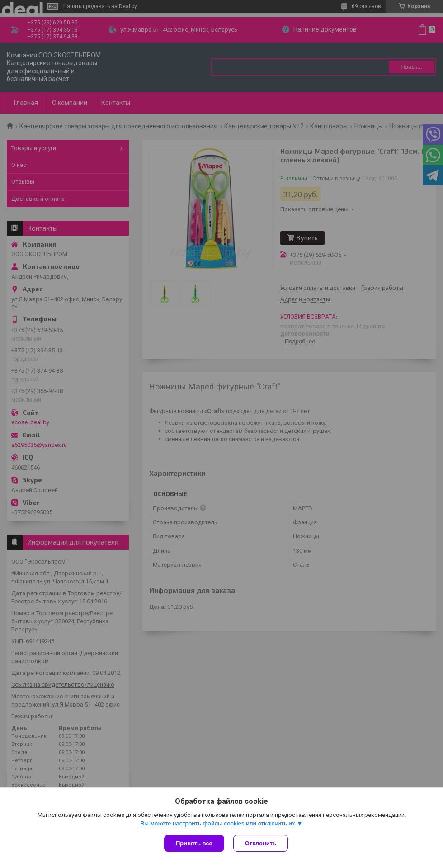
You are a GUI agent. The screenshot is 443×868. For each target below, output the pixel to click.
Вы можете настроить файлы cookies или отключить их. (218, 823)
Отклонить (261, 843)
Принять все (194, 843)
